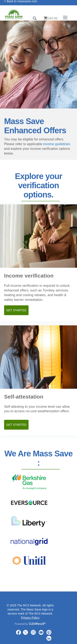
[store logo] (17, 14)
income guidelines (57, 144)
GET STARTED (16, 310)
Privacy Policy (30, 618)
